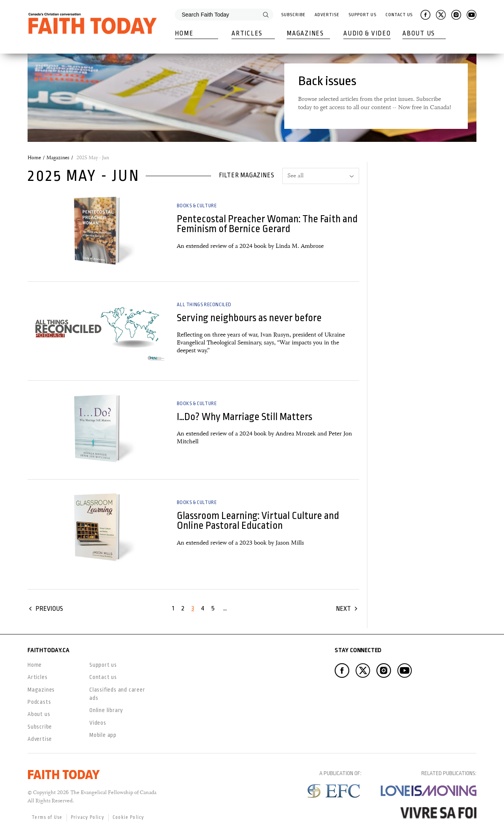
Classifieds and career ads (117, 694)
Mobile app (103, 735)
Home (184, 33)
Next (343, 609)
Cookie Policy (129, 817)
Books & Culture (197, 206)
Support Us (362, 15)
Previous (49, 609)
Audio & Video (367, 33)
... (225, 608)
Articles (247, 33)
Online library (106, 710)
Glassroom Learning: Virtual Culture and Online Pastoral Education (258, 521)
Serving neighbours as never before (249, 318)
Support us (103, 665)
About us (39, 714)
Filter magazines (247, 175)
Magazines (305, 33)
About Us (419, 33)
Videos (98, 723)
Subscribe (293, 15)
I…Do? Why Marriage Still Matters (245, 417)
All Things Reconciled (204, 305)
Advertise (327, 15)
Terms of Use (47, 817)
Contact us (103, 677)
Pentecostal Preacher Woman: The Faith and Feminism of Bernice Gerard (267, 224)
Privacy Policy (88, 817)
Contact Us (399, 15)
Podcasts (39, 702)
